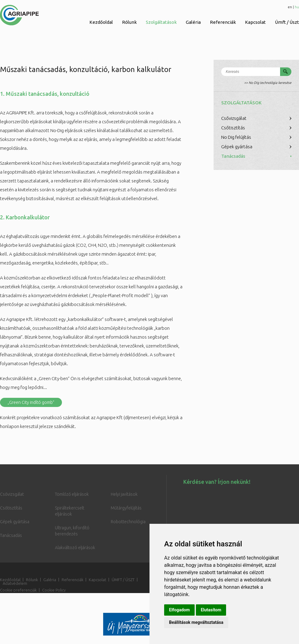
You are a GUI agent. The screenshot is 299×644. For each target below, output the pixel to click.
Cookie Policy (54, 590)
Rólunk (129, 22)
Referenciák (223, 22)
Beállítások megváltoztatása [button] (196, 622)
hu (297, 7)
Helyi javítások (124, 494)
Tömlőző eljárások (72, 494)
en (290, 7)
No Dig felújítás (236, 137)
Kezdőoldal (101, 22)
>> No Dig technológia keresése (268, 83)
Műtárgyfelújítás (126, 508)
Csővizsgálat (234, 118)
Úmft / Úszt (287, 22)
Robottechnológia (128, 522)
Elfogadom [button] (179, 610)
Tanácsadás (233, 156)
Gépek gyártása (237, 147)
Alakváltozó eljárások (75, 548)
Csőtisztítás (233, 128)
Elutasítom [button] (211, 610)
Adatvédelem (15, 583)
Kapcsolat (255, 22)
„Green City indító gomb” (31, 402)
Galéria (193, 22)
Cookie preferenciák (18, 590)
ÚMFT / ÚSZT (123, 580)
